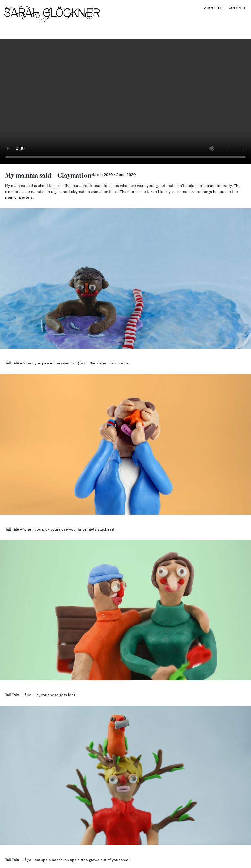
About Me (214, 8)
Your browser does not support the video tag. (125, 101)
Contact (237, 8)
